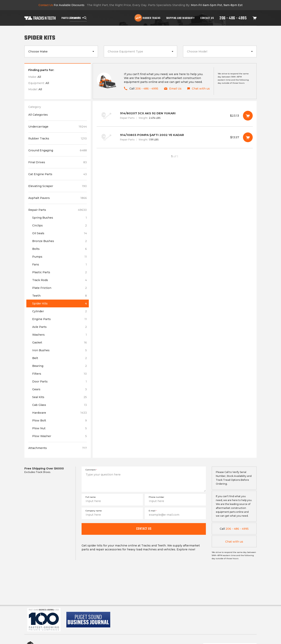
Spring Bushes (60, 218)
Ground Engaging (58, 150)
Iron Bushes (60, 350)
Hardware (60, 413)
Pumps (60, 257)
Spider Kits (60, 303)
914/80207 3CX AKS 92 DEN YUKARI (175, 116)
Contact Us (207, 18)
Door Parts (60, 381)
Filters (60, 374)
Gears (60, 389)
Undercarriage (58, 127)
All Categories (38, 115)
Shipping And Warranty (181, 18)
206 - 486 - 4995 (233, 18)
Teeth (60, 296)
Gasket (60, 342)
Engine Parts (60, 319)
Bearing (60, 366)
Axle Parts (60, 327)
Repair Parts (58, 210)
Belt (60, 358)
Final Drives (58, 162)
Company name (94, 511)
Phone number (156, 497)
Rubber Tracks (152, 18)
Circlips (60, 225)
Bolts (60, 249)
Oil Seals (60, 233)
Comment (91, 470)
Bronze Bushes (60, 241)
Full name (91, 497)
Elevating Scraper (58, 186)
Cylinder (60, 311)
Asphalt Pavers (58, 198)
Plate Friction (60, 288)
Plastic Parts (60, 272)
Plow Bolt (60, 420)
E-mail (153, 511)
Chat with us (234, 542)
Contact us (144, 529)
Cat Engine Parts (58, 174)
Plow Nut (60, 428)
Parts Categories (71, 18)
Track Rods (60, 280)
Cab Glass (60, 405)
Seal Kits (60, 397)
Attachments (58, 448)
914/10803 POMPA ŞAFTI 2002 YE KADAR (175, 137)
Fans (60, 264)
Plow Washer (60, 436)
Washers (60, 335)
